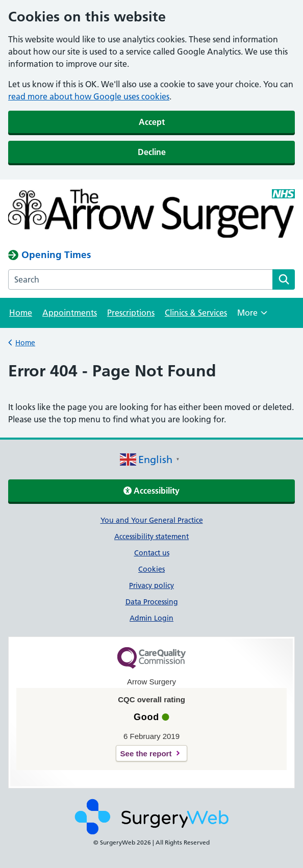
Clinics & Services (196, 313)
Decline (152, 152)
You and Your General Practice (152, 520)
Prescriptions (131, 313)
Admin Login (151, 618)
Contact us (152, 553)
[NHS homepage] (151, 214)
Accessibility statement (151, 537)
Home (21, 313)
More (252, 316)
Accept (152, 122)
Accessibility (151, 491)
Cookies (151, 569)
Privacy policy (151, 585)
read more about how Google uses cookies (89, 96)
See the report (146, 754)
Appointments (70, 313)
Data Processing (152, 602)
